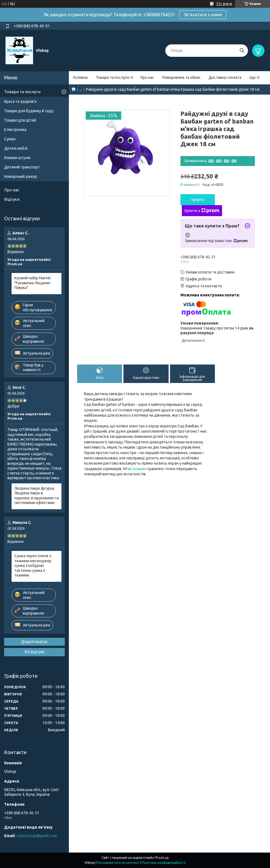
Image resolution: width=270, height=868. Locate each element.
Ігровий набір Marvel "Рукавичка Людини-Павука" (33, 283)
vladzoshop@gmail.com (37, 836)
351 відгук (224, 4)
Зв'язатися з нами (203, 15)
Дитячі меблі (16, 148)
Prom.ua (162, 858)
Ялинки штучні (17, 158)
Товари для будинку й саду (29, 111)
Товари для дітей (20, 120)
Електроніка (15, 130)
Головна (80, 77)
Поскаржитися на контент (118, 863)
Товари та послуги (113, 77)
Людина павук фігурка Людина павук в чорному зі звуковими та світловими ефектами (37, 496)
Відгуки (12, 199)
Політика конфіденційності (164, 863)
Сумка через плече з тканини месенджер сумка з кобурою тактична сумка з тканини (33, 566)
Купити (198, 200)
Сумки (10, 139)
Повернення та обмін (181, 77)
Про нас (147, 77)
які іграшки (137, 469)
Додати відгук (34, 642)
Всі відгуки (35, 652)
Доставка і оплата (225, 77)
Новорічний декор (21, 176)
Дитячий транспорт (22, 167)
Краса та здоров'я (20, 101)
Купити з (202, 211)
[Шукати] (242, 51)
